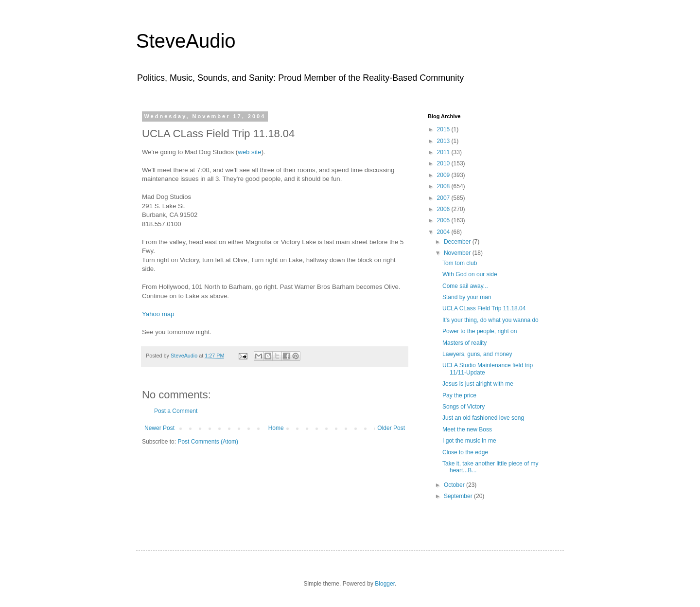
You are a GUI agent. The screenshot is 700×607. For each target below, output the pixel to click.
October (455, 485)
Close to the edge (465, 452)
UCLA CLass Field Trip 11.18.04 (484, 308)
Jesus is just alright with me (478, 384)
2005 (444, 220)
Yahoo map (158, 314)
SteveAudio (186, 41)
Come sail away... (465, 286)
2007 (444, 198)
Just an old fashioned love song (483, 418)
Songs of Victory (464, 407)
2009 (444, 175)
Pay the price (459, 395)
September (459, 496)
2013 (444, 141)
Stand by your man (467, 297)
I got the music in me (469, 441)
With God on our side (470, 274)
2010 (444, 163)
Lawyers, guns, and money (477, 354)
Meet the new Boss (467, 429)
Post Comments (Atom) (208, 442)
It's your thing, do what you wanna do (490, 320)
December (458, 242)
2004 (444, 232)
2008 (444, 186)
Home (276, 428)
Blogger (385, 584)
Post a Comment (176, 411)
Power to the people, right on (480, 331)
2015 (444, 129)
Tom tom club (460, 263)
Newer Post (159, 428)
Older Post (391, 428)
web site (249, 152)
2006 (444, 209)
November (458, 253)
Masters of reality (464, 343)
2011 (444, 152)
